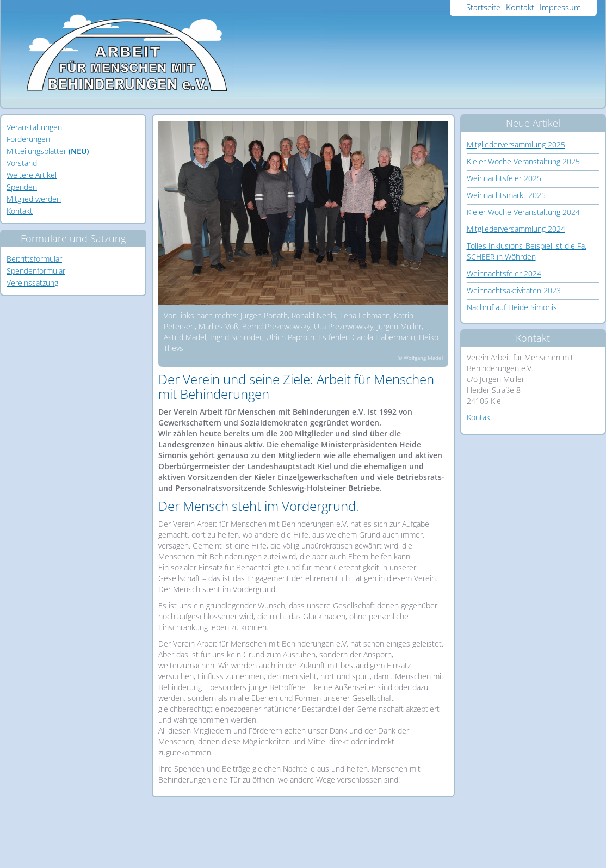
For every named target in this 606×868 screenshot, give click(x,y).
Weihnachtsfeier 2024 (504, 273)
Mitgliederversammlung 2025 (516, 144)
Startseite (483, 7)
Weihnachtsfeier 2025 (504, 178)
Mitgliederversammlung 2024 (516, 229)
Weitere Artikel (32, 175)
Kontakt (520, 7)
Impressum (560, 7)
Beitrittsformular (34, 259)
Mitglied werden (34, 199)
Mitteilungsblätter (48, 151)
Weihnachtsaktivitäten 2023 (514, 290)
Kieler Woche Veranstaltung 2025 (523, 161)
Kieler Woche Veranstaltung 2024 (523, 212)
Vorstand (22, 163)
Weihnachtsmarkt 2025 (506, 195)
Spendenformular (36, 271)
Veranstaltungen (34, 127)
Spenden (22, 187)
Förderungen (28, 139)
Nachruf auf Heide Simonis (512, 307)
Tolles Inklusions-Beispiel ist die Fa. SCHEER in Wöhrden (527, 251)
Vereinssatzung (32, 283)
